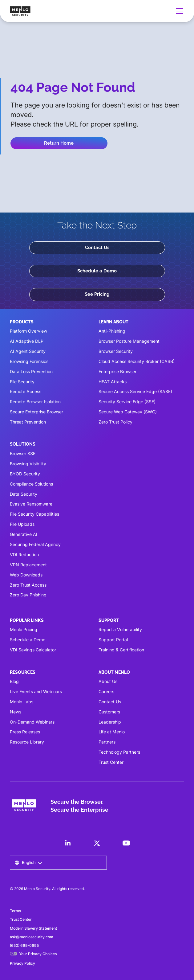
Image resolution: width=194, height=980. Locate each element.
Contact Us (97, 248)
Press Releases (25, 732)
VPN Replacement (28, 565)
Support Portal (113, 640)
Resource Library (27, 742)
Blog (14, 681)
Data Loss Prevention (31, 371)
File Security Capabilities (34, 514)
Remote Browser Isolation (35, 402)
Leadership (110, 722)
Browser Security (116, 351)
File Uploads (22, 524)
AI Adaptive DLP (27, 341)
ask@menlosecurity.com (32, 937)
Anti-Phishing (112, 331)
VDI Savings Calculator (33, 650)
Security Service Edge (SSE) (127, 402)
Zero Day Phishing (28, 595)
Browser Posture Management (129, 341)
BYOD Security (25, 474)
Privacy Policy (22, 963)
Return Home (59, 143)
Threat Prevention (28, 422)
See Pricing (97, 294)
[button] (178, 11)
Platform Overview (28, 331)
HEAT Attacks (113, 382)
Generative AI (24, 534)
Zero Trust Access (28, 585)
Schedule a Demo (97, 271)
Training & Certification (121, 650)
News (16, 712)
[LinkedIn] (68, 843)
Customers (109, 712)
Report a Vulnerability (120, 629)
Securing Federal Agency (35, 544)
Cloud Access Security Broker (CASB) (137, 361)
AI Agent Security (28, 351)
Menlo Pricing (24, 629)
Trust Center (111, 762)
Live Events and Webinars (36, 691)
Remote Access (26, 391)
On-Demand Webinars (32, 722)
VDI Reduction (24, 554)
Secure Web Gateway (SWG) (128, 412)
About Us (108, 681)
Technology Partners (119, 752)
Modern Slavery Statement (33, 928)
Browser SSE (23, 453)
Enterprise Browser (117, 371)
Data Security (24, 494)
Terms (15, 911)
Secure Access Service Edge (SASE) (135, 391)
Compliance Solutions (31, 484)
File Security (22, 382)
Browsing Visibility (28, 464)
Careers (106, 691)
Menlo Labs (22, 702)
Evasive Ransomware (31, 504)
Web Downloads (26, 575)
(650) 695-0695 (24, 945)
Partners (107, 742)
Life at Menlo (112, 732)
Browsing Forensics (29, 361)
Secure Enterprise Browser (36, 412)
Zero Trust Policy (115, 422)
